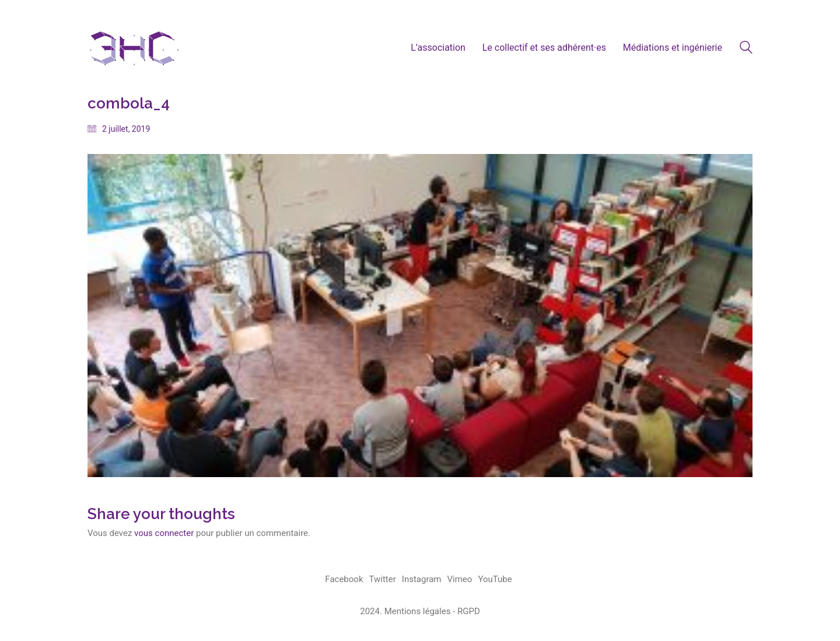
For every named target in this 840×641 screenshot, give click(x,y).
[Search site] (746, 49)
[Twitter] (383, 580)
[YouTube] (495, 580)
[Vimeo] (460, 580)
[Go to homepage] (134, 48)
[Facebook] (344, 580)
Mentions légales (418, 611)
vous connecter (164, 533)
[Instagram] (422, 580)
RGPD (469, 611)
